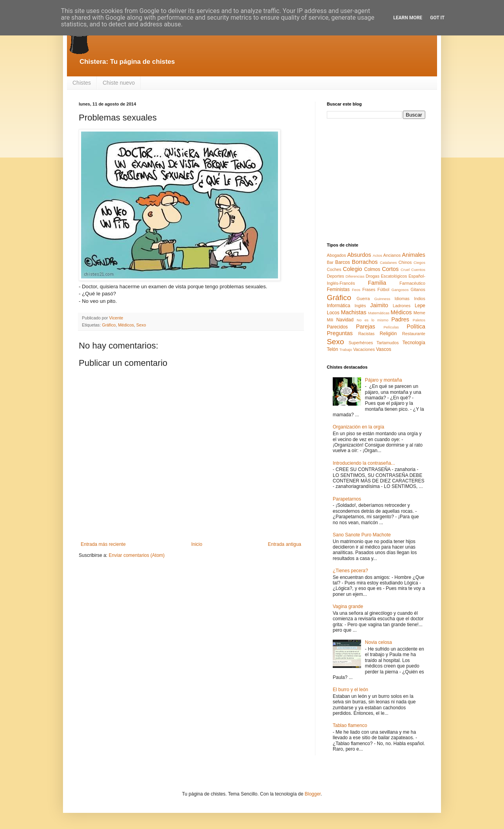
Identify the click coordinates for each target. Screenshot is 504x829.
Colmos (372, 269)
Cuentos (418, 270)
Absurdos (359, 255)
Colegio (353, 269)
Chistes (82, 83)
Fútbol (384, 289)
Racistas (366, 334)
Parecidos (337, 327)
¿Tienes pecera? (350, 571)
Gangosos (400, 290)
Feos (356, 290)
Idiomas (402, 299)
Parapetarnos (347, 499)
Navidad (345, 320)
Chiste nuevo (119, 83)
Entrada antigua (284, 544)
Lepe (420, 306)
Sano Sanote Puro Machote (362, 535)
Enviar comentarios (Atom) (137, 555)
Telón (333, 349)
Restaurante (414, 334)
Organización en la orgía (359, 427)
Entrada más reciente (103, 544)
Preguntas (340, 333)
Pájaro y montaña (384, 380)
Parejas (366, 326)
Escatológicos (394, 276)
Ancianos (392, 255)
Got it (437, 18)
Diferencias (355, 276)
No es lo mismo (372, 320)
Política (416, 326)
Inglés (360, 306)
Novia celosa (379, 642)
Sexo (141, 325)
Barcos (342, 262)
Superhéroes (361, 343)
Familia (377, 283)
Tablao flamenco (350, 725)
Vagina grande (348, 606)
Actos (378, 255)
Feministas (338, 289)
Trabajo (346, 350)
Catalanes (388, 262)
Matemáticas (379, 313)
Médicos (126, 325)
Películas (391, 327)
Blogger (313, 794)
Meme (419, 313)
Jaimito (379, 305)
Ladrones (401, 306)
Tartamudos (387, 343)
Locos (333, 313)
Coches (334, 269)
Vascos (384, 349)
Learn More (408, 18)
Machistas (354, 312)
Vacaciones (364, 349)
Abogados (336, 255)
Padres (400, 319)
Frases (369, 289)
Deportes (335, 276)
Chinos (405, 262)
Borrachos (365, 262)
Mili (330, 320)
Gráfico (109, 325)
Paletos (419, 320)
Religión (388, 334)
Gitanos (418, 289)
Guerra (363, 299)
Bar (330, 262)
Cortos (390, 269)
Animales (414, 255)
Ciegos (419, 262)
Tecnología (414, 343)
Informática (338, 306)
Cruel (405, 270)
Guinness (382, 299)
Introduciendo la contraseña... (364, 463)
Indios (420, 299)
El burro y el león (350, 690)
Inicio (197, 544)
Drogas (373, 276)
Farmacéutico (412, 283)
